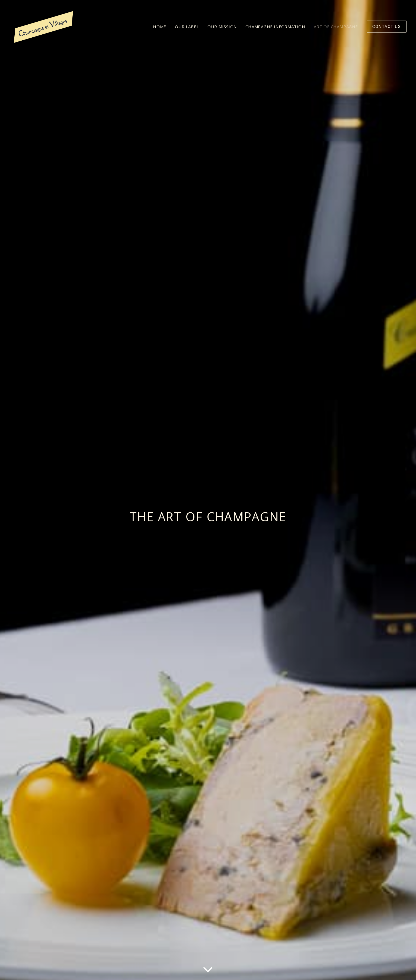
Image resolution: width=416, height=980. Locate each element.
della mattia (141, 970)
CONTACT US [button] (312, 925)
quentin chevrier (181, 970)
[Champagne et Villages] (44, 27)
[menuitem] (161, 27)
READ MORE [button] (104, 942)
